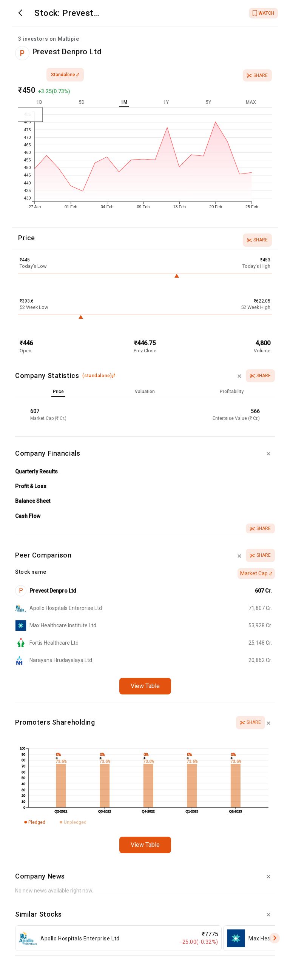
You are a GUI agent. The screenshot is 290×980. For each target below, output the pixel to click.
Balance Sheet (33, 501)
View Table (145, 686)
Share (257, 75)
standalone (65, 75)
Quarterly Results (36, 472)
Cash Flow (28, 516)
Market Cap (256, 573)
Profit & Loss (31, 486)
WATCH (263, 13)
